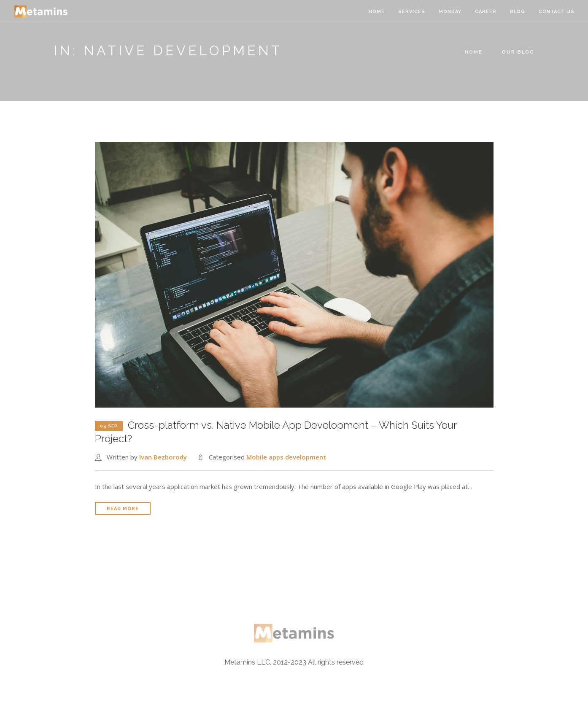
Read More (123, 509)
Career (486, 12)
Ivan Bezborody (163, 457)
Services (412, 12)
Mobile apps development (286, 457)
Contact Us (557, 12)
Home (377, 12)
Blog (518, 12)
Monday (450, 12)
